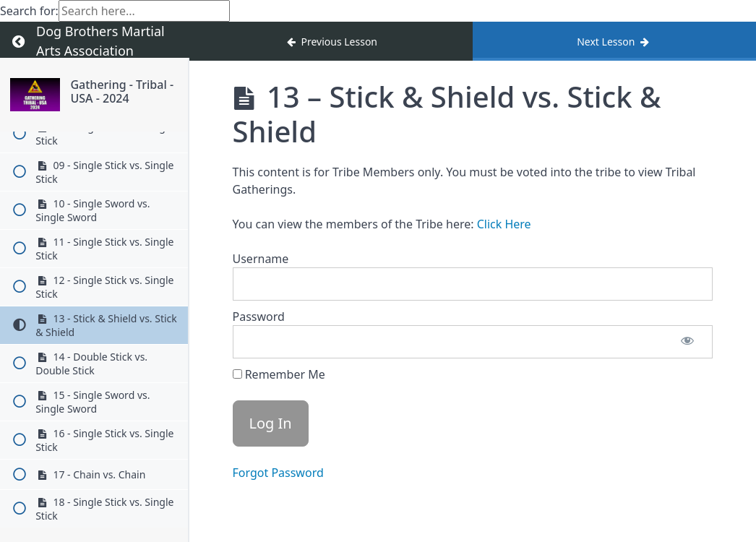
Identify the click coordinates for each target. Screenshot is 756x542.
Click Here (504, 224)
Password (259, 317)
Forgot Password (278, 473)
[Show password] (687, 342)
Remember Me (279, 374)
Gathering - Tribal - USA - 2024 (122, 91)
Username (261, 259)
